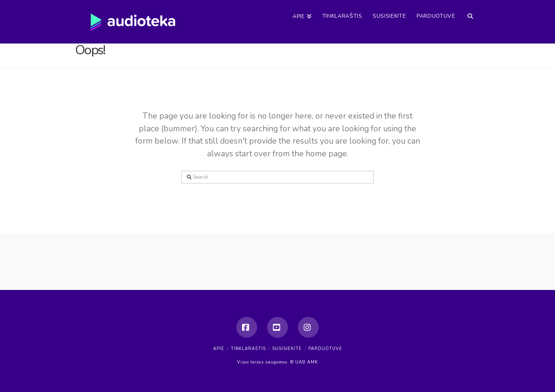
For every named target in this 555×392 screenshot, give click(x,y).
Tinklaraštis (248, 349)
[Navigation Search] (470, 10)
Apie (219, 349)
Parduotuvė (325, 349)
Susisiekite (287, 349)
